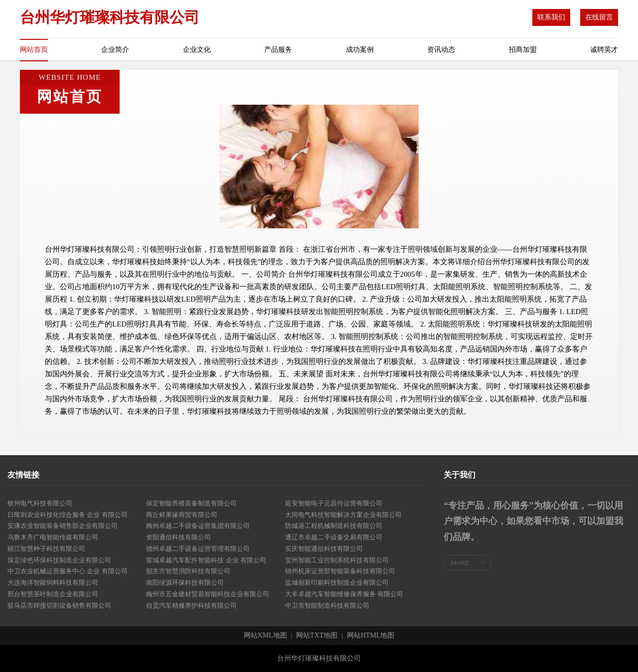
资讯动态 (441, 50)
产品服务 (278, 50)
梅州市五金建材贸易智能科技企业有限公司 (208, 594)
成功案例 (360, 50)
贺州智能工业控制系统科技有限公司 (337, 560)
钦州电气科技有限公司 (40, 503)
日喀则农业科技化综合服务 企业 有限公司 (68, 515)
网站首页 (34, 50)
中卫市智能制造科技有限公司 (327, 605)
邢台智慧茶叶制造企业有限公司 (53, 594)
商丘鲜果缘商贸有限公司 (182, 515)
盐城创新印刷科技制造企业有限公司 (337, 583)
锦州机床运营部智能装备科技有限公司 (340, 571)
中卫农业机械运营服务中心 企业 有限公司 (68, 571)
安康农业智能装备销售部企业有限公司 (63, 526)
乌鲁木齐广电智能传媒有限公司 (53, 537)
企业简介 (115, 50)
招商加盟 (523, 50)
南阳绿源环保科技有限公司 (185, 583)
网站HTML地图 (371, 636)
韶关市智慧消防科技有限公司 (188, 571)
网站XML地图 (265, 636)
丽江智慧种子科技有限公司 (46, 549)
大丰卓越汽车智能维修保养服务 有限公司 (344, 594)
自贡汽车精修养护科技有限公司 (191, 605)
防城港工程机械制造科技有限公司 (334, 526)
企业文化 (197, 50)
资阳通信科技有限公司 (178, 537)
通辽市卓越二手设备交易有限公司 (334, 537)
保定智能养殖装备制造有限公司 (191, 503)
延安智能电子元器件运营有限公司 (334, 503)
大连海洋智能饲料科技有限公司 (53, 583)
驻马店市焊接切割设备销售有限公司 (59, 605)
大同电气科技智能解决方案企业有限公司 (343, 515)
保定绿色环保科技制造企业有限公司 (59, 560)
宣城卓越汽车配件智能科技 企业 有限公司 (206, 560)
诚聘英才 (604, 50)
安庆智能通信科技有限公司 (324, 549)
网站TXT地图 (317, 636)
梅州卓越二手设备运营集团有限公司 (198, 526)
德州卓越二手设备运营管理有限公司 (198, 549)
